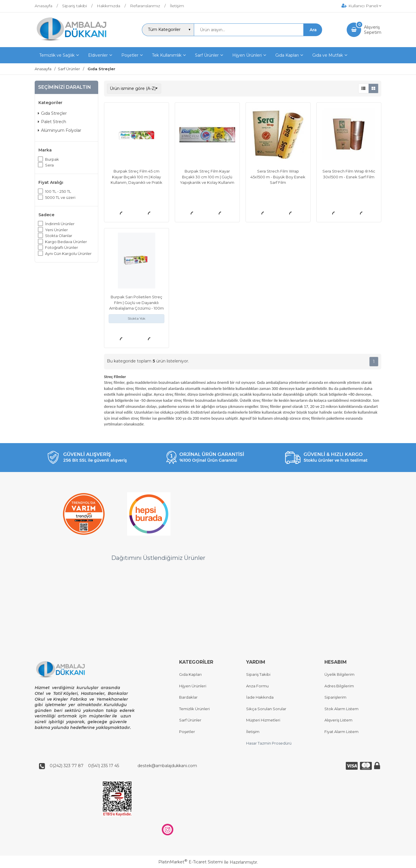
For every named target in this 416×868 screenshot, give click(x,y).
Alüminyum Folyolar (60, 130)
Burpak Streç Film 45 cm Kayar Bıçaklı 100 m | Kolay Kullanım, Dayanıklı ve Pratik (136, 177)
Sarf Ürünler (190, 720)
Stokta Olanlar (59, 236)
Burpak (52, 159)
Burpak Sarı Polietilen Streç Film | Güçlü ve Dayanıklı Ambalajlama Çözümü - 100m (136, 302)
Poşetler (187, 732)
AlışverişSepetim (373, 30)
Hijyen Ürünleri (193, 686)
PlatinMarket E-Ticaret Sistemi (191, 862)
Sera (49, 165)
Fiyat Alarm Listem (341, 732)
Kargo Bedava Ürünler (66, 242)
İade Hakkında (260, 697)
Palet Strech (52, 122)
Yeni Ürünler (56, 230)
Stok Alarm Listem (341, 709)
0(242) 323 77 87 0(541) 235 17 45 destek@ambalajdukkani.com (122, 766)
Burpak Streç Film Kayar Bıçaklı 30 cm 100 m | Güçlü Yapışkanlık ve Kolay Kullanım (207, 177)
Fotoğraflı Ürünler (62, 247)
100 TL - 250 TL (58, 191)
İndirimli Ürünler (60, 224)
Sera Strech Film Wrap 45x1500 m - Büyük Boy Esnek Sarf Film (278, 177)
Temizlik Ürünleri (194, 709)
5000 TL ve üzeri (60, 197)
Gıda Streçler (52, 113)
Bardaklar (188, 697)
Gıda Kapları (190, 674)
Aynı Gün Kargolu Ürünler (68, 253)
